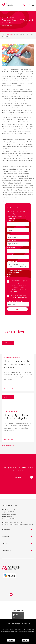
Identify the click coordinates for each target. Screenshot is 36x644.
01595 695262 (11, 516)
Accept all (11, 640)
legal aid (25, 283)
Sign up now (18, 477)
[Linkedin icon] (11, 595)
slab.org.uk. (14, 291)
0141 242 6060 (11, 512)
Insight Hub (9, 34)
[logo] (10, 576)
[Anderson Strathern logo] (8, 5)
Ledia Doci (15, 411)
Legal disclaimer (7, 201)
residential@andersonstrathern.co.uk (23, 525)
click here (9, 634)
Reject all (25, 640)
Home (3, 34)
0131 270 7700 (11, 218)
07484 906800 (11, 519)
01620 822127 (13, 514)
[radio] (18, 274)
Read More (7, 388)
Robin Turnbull (16, 357)
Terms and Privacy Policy (20, 297)
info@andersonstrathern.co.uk (14, 522)
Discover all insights (8, 445)
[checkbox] (18, 276)
